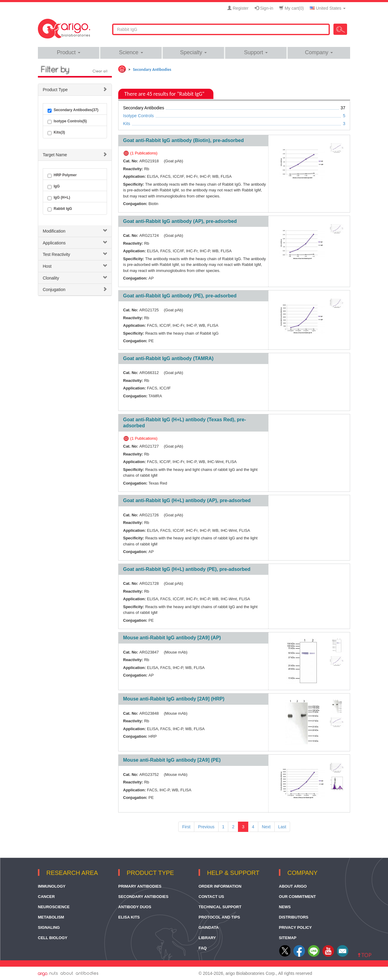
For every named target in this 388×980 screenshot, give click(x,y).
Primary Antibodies (140, 886)
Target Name (55, 155)
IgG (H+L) (59, 198)
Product (68, 52)
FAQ (203, 948)
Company (319, 52)
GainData (209, 927)
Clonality (51, 278)
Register (238, 8)
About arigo (293, 886)
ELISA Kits (129, 917)
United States (328, 8)
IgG (54, 187)
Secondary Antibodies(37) (73, 110)
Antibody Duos (135, 907)
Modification (54, 231)
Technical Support (220, 907)
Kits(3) (56, 133)
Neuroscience (54, 907)
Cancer (46, 897)
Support (256, 52)
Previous (206, 827)
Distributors (294, 917)
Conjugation (54, 290)
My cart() (291, 8)
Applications (54, 243)
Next (266, 827)
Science (131, 52)
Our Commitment (297, 897)
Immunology (52, 886)
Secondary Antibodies (143, 897)
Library (207, 938)
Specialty (193, 52)
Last (282, 827)
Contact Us (211, 897)
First (186, 827)
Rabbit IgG (60, 209)
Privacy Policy (295, 927)
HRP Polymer (62, 175)
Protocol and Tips (219, 917)
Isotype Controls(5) (67, 121)
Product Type (55, 90)
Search (340, 29)
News (285, 907)
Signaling (49, 927)
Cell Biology (53, 938)
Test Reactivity (56, 254)
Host (47, 266)
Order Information (220, 886)
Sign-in (264, 8)
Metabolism (51, 917)
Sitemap (288, 938)
